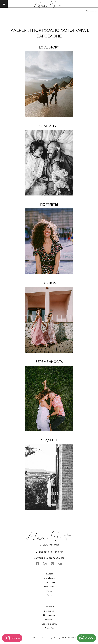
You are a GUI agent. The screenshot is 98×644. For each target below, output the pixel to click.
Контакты (49, 582)
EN (92, 11)
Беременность (49, 624)
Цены (49, 591)
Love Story (49, 607)
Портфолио (49, 578)
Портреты (49, 615)
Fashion (49, 620)
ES (88, 11)
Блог (49, 595)
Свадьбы (49, 628)
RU (96, 11)
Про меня (49, 587)
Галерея (49, 574)
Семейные (49, 611)
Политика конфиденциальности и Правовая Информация (29, 638)
